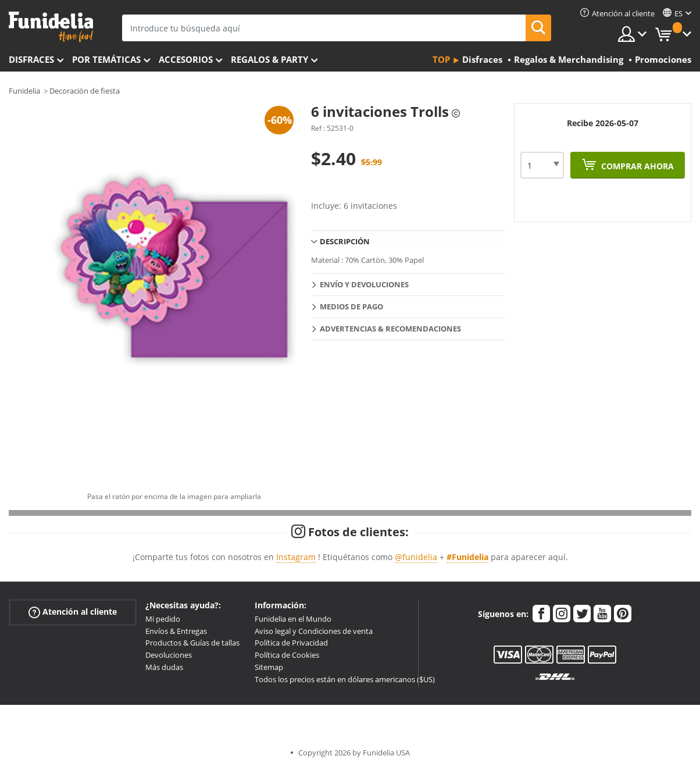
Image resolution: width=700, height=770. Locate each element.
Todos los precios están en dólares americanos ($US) (345, 679)
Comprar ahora (636, 166)
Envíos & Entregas (176, 631)
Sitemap (269, 667)
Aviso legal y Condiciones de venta (314, 631)
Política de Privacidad (291, 643)
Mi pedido (163, 619)
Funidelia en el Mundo (293, 619)
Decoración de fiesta (85, 91)
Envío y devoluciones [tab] (364, 284)
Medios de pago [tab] (351, 306)
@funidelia (416, 557)
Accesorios (186, 59)
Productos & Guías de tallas (192, 643)
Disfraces (31, 59)
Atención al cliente (73, 612)
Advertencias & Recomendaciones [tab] (390, 329)
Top (441, 59)
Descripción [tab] (345, 241)
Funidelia (24, 91)
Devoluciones (169, 655)
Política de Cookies (287, 655)
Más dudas (164, 667)
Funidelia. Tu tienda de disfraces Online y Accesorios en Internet (51, 27)
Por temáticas (106, 59)
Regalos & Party (269, 59)
